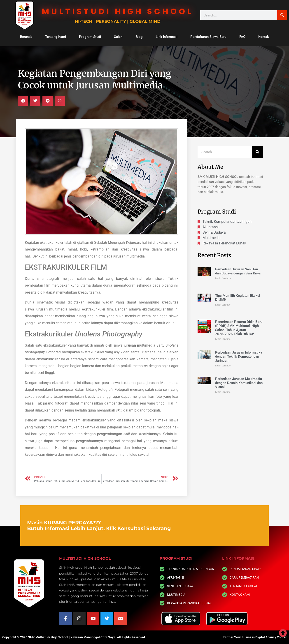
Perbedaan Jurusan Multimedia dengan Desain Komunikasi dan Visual (239, 383)
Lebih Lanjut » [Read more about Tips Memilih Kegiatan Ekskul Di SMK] (223, 305)
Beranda (26, 37)
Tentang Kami (56, 37)
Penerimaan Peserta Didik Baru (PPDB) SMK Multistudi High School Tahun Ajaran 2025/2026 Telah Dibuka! (239, 328)
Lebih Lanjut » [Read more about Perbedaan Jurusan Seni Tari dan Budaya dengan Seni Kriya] (223, 278)
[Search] (282, 15)
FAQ (242, 37)
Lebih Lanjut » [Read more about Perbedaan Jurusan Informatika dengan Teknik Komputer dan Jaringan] (223, 366)
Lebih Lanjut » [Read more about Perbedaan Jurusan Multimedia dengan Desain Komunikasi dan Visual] (223, 392)
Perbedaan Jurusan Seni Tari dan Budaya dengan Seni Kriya (238, 271)
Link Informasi (167, 37)
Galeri (118, 37)
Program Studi (90, 37)
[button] (23, 101)
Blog (139, 37)
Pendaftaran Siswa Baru (208, 37)
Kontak (264, 37)
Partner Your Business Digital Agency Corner (255, 637)
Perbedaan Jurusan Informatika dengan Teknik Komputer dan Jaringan (239, 356)
